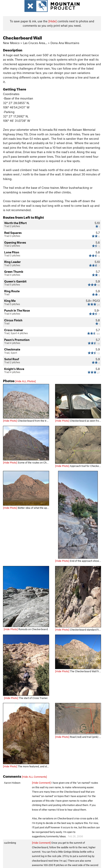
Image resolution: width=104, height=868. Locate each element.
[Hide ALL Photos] (25, 381)
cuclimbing (10, 843)
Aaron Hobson (12, 783)
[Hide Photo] (10, 421)
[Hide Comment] (41, 783)
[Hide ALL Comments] (34, 777)
